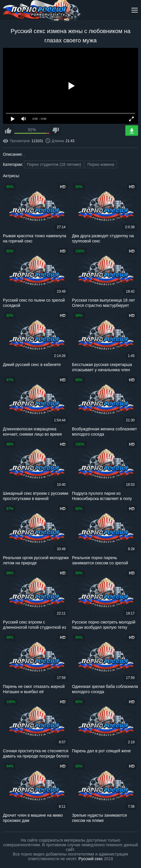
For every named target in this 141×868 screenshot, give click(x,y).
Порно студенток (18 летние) (54, 164)
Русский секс (91, 859)
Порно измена (101, 164)
